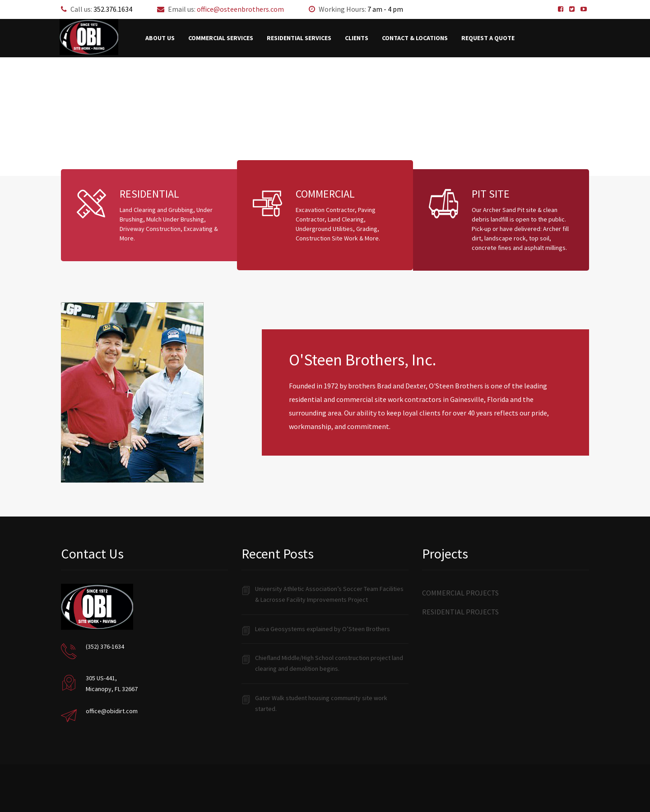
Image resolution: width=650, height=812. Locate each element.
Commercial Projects (460, 593)
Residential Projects (460, 612)
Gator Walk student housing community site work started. (321, 703)
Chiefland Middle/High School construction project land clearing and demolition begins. (329, 663)
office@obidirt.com (112, 711)
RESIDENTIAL (149, 194)
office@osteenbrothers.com (240, 9)
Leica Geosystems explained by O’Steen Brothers (323, 629)
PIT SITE (491, 194)
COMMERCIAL (325, 194)
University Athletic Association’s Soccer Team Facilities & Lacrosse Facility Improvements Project (329, 594)
